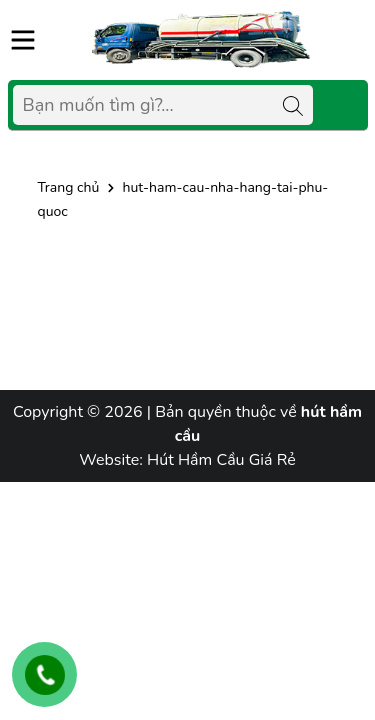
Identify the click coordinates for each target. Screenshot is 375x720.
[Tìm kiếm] (293, 105)
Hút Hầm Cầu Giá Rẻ (221, 460)
